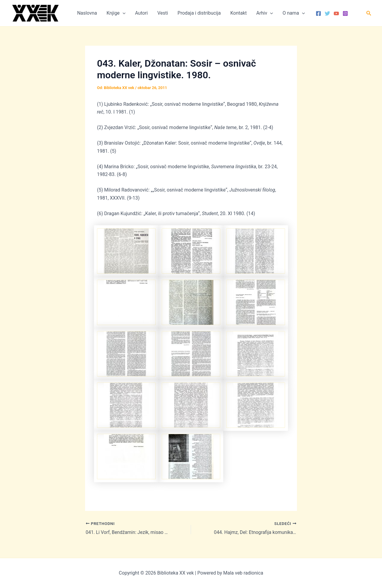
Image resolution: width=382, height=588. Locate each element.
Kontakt (239, 13)
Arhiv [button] (265, 13)
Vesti (163, 13)
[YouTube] (336, 13)
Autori (141, 13)
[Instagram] (345, 13)
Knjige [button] (116, 13)
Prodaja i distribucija (199, 13)
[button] (123, 13)
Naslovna (87, 13)
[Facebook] (318, 13)
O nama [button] (294, 13)
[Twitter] (327, 13)
